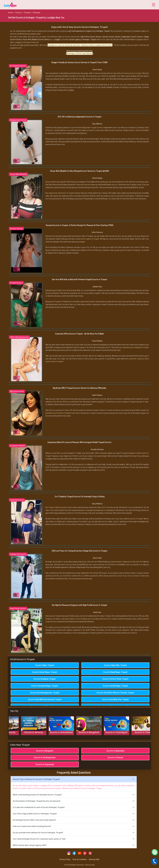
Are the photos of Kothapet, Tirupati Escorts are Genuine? (37, 801)
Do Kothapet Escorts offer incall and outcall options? (34, 820)
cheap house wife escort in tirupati (61, 193)
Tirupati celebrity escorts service (60, 507)
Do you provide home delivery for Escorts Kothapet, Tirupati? (38, 833)
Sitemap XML (94, 859)
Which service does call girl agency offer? (30, 845)
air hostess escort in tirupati (131, 73)
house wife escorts (83, 184)
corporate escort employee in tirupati (135, 347)
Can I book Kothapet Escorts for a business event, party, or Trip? (39, 839)
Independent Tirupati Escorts (92, 127)
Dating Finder (90, 865)
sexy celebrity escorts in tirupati (131, 519)
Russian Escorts (115, 236)
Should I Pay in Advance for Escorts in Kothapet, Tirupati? (36, 779)
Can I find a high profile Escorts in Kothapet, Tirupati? (35, 814)
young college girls (82, 573)
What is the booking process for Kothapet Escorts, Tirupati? (37, 795)
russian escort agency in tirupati (87, 239)
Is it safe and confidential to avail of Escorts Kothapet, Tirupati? (39, 807)
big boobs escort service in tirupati (58, 413)
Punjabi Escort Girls (63, 290)
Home (10, 13)
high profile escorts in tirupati (106, 619)
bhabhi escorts (112, 184)
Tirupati (27, 13)
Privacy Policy (65, 859)
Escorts (18, 13)
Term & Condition (80, 859)
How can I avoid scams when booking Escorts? (32, 826)
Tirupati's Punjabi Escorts (64, 301)
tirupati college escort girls (126, 561)
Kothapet (36, 13)
